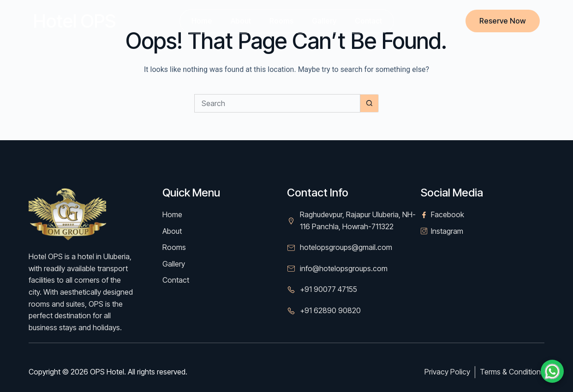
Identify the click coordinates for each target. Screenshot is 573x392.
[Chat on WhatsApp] (552, 371)
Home (202, 21)
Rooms (281, 21)
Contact (368, 21)
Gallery (324, 21)
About (241, 21)
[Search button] (370, 103)
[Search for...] (277, 103)
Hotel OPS (75, 21)
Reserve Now (503, 21)
